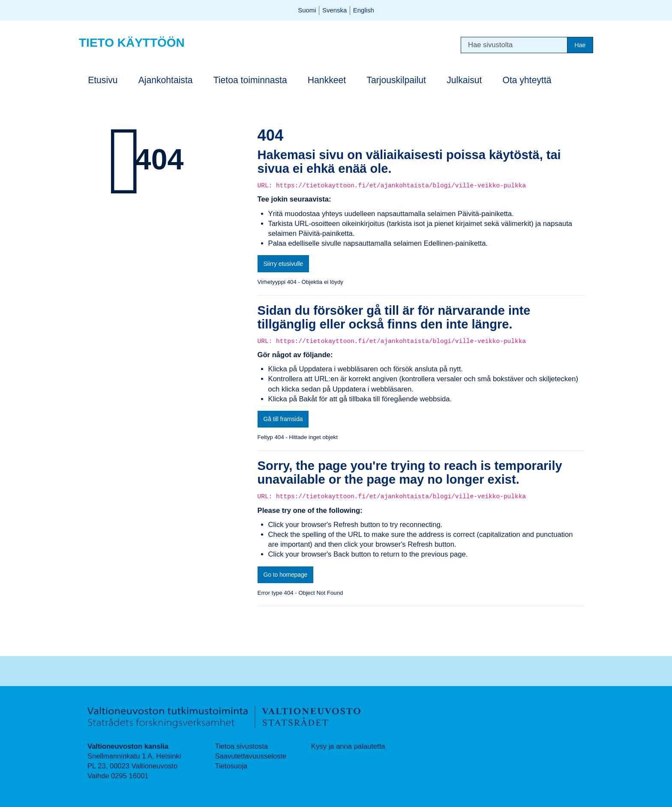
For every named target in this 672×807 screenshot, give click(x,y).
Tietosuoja (231, 766)
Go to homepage (285, 575)
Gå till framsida (283, 419)
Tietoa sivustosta (241, 746)
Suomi (307, 10)
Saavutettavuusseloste (250, 756)
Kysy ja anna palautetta (348, 746)
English (364, 10)
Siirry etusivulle (283, 264)
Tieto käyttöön (132, 43)
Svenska (334, 10)
